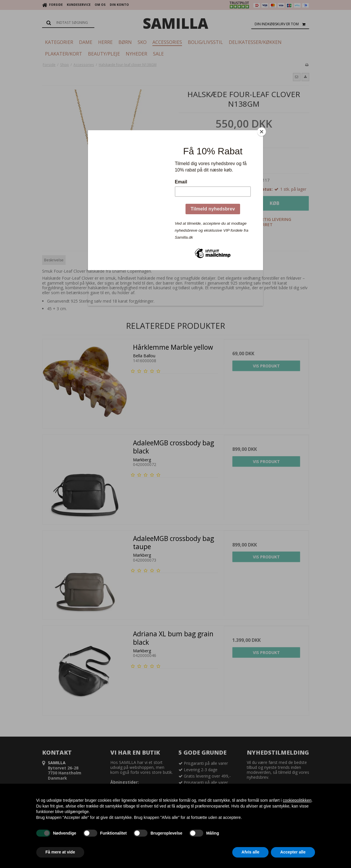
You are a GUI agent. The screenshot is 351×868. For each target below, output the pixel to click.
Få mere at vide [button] (60, 852)
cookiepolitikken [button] (297, 800)
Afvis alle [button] (250, 852)
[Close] (262, 132)
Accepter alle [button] (293, 852)
